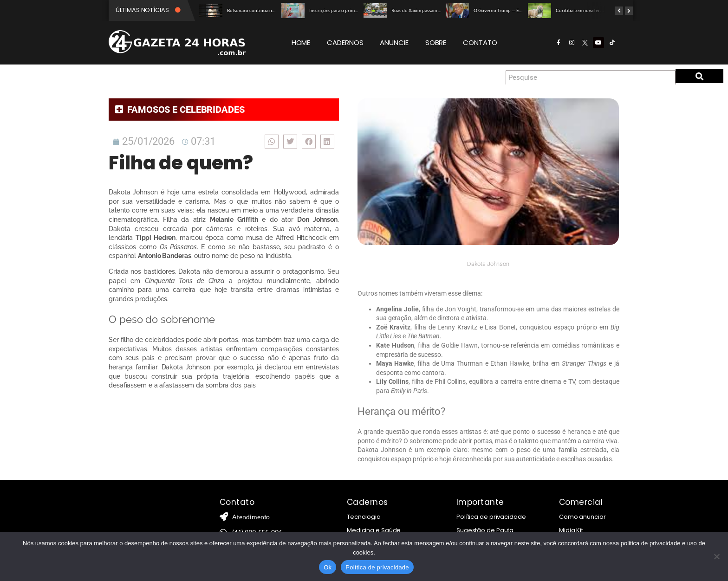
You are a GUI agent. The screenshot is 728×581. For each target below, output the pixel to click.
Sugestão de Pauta (485, 530)
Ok (328, 567)
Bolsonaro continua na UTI (255, 10)
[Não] (716, 556)
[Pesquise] (591, 78)
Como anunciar (582, 517)
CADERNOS (345, 42)
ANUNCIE (394, 42)
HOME (301, 42)
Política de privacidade (491, 517)
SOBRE (436, 42)
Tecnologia (364, 517)
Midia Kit (571, 530)
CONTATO (480, 42)
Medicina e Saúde (374, 530)
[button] (271, 141)
